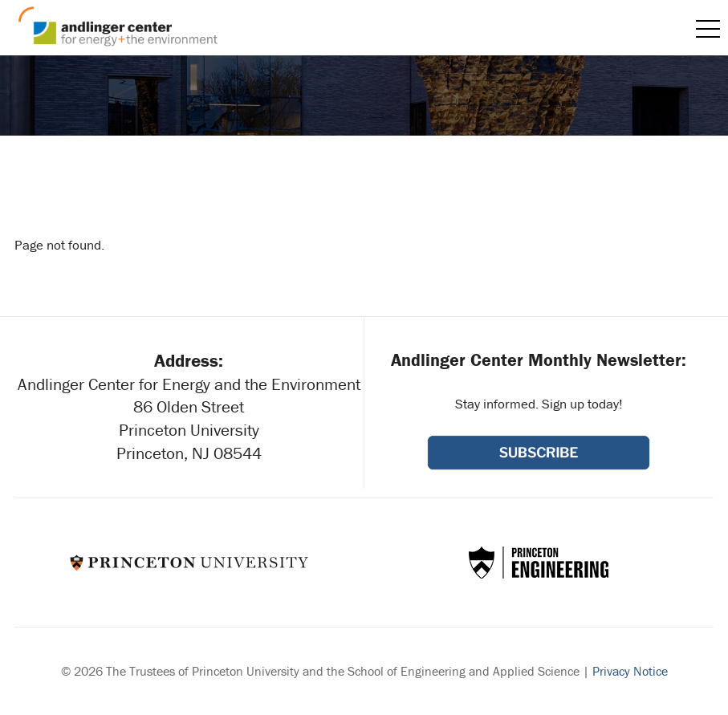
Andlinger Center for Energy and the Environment (118, 26)
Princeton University (189, 563)
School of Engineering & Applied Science (539, 563)
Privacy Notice (630, 671)
